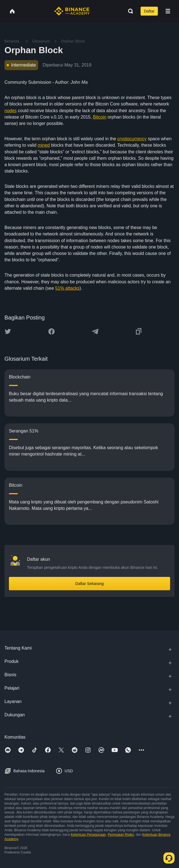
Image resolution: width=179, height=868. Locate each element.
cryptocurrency (132, 139)
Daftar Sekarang (90, 584)
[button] (168, 11)
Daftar (149, 11)
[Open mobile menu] (168, 11)
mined (44, 145)
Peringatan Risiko (121, 835)
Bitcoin (100, 117)
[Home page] (72, 11)
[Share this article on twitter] (8, 331)
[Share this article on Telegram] (95, 331)
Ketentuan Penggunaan (88, 835)
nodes (11, 111)
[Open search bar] (129, 11)
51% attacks (67, 288)
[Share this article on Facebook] (52, 331)
